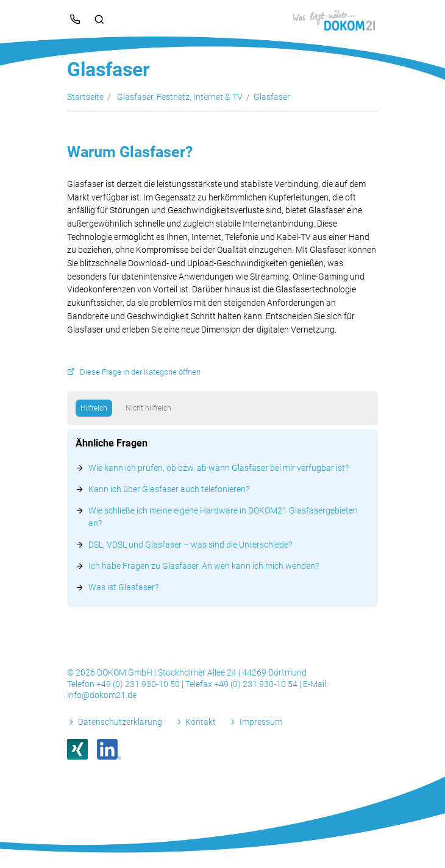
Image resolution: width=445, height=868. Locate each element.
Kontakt (201, 722)
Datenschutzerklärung (120, 722)
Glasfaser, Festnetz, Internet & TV (180, 97)
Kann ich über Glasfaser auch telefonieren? (169, 489)
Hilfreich (94, 408)
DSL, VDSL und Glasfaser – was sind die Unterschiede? (190, 545)
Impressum (261, 722)
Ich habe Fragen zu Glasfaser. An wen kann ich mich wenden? (204, 566)
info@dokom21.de (102, 695)
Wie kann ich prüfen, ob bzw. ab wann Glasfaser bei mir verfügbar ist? (219, 468)
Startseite (85, 97)
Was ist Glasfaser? (123, 587)
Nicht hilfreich (148, 408)
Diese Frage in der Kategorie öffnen (140, 372)
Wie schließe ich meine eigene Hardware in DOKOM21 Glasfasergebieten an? (223, 517)
